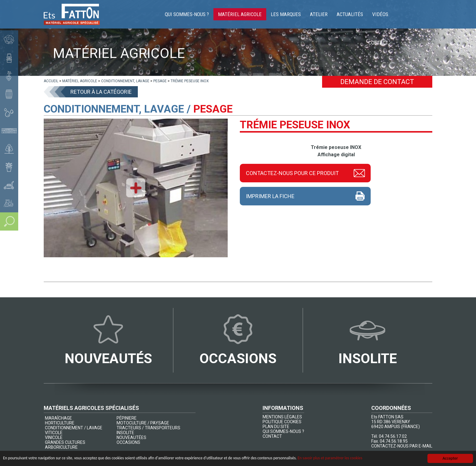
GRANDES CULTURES (65, 442)
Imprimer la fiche (270, 196)
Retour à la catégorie (101, 92)
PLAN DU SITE (276, 427)
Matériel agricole (250, 15)
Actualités (360, 15)
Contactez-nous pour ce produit (292, 173)
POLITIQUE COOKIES (282, 422)
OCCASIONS (128, 442)
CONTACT (272, 436)
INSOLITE (125, 433)
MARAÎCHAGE (58, 418)
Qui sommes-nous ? (197, 15)
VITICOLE (54, 433)
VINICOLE (54, 437)
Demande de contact (377, 82)
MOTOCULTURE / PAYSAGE (143, 423)
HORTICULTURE (60, 423)
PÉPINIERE (127, 418)
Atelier (329, 15)
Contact (418, 15)
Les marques (296, 15)
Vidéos (391, 15)
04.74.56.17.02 (393, 436)
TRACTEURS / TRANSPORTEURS (148, 428)
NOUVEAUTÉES (131, 437)
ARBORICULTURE (61, 447)
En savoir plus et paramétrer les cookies (348, 458)
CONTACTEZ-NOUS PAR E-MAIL (402, 446)
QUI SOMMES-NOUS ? (283, 431)
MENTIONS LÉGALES (282, 417)
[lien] (51, 81)
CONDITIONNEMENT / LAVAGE (74, 428)
